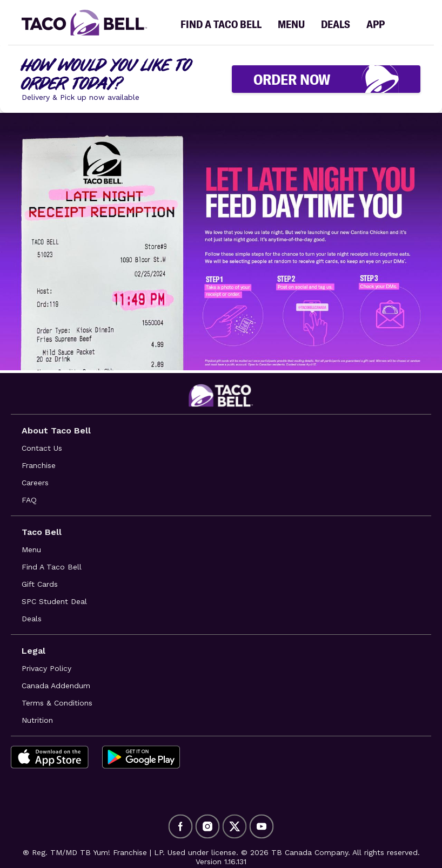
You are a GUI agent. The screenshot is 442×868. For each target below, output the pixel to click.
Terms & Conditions (57, 703)
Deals (32, 619)
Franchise (39, 465)
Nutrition (37, 720)
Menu (31, 550)
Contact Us (42, 448)
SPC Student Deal (54, 601)
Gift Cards (40, 584)
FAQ (29, 500)
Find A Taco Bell (52, 567)
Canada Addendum (56, 686)
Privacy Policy (46, 668)
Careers (35, 483)
